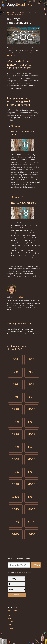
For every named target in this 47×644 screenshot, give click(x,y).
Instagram (11, 628)
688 (15, 372)
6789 (32, 522)
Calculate (17, 595)
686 (15, 385)
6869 (32, 497)
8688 (32, 460)
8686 (32, 447)
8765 (15, 535)
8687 (32, 510)
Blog (9, 615)
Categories (32, 5)
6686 (15, 472)
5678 (15, 522)
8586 (15, 510)
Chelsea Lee (19, 297)
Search (36, 565)
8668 (32, 435)
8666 (32, 410)
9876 (32, 535)
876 (32, 397)
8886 (32, 422)
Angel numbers (12, 13)
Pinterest (11, 619)
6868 (15, 447)
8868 (32, 472)
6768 (15, 497)
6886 (15, 435)
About (39, 5)
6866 (15, 460)
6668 (15, 422)
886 (32, 360)
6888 (15, 410)
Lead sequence (30, 13)
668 (15, 360)
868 (32, 385)
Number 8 (17, 198)
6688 (15, 485)
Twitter (10, 625)
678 (15, 397)
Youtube (10, 622)
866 (32, 372)
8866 (32, 485)
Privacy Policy (12, 610)
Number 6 (17, 126)
